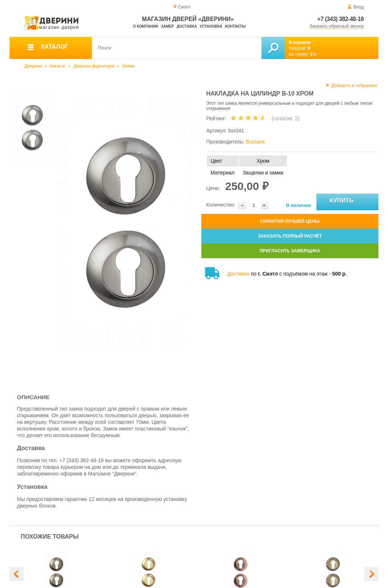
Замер (167, 26)
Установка (211, 26)
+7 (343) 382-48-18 (340, 19)
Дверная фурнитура (94, 66)
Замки (128, 66)
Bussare (255, 142)
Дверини (33, 66)
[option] (125, 231)
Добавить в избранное (354, 86)
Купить (350, 202)
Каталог (58, 66)
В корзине (300, 42)
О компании (145, 26)
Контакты (235, 26)
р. (314, 54)
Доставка (187, 26)
